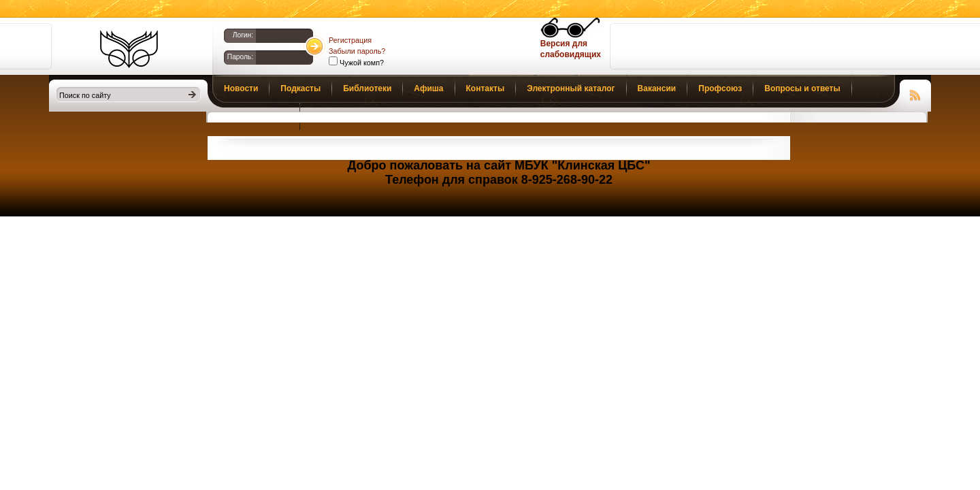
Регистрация (350, 40)
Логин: (243, 35)
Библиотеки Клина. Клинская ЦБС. (129, 49)
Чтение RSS (915, 93)
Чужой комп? (361, 63)
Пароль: (240, 57)
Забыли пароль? (357, 51)
